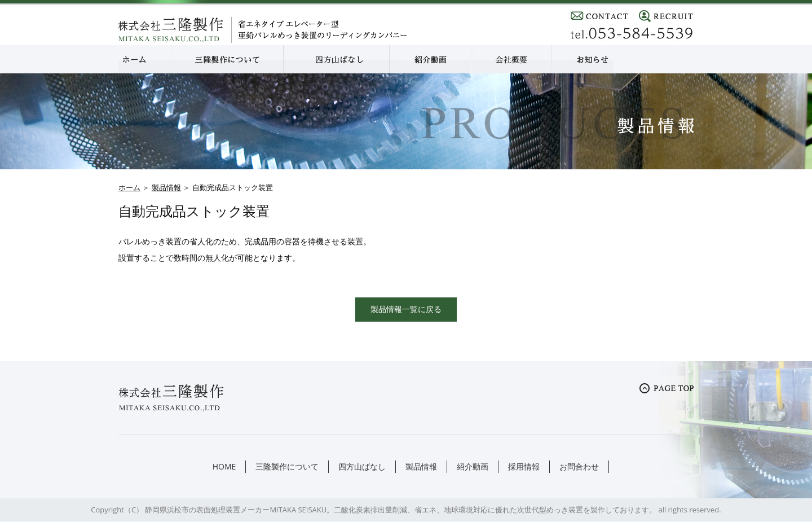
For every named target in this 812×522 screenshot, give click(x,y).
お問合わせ (579, 466)
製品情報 (166, 187)
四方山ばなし (362, 466)
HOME (224, 466)
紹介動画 (473, 466)
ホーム (129, 187)
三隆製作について (287, 466)
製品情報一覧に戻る (406, 309)
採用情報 (524, 466)
